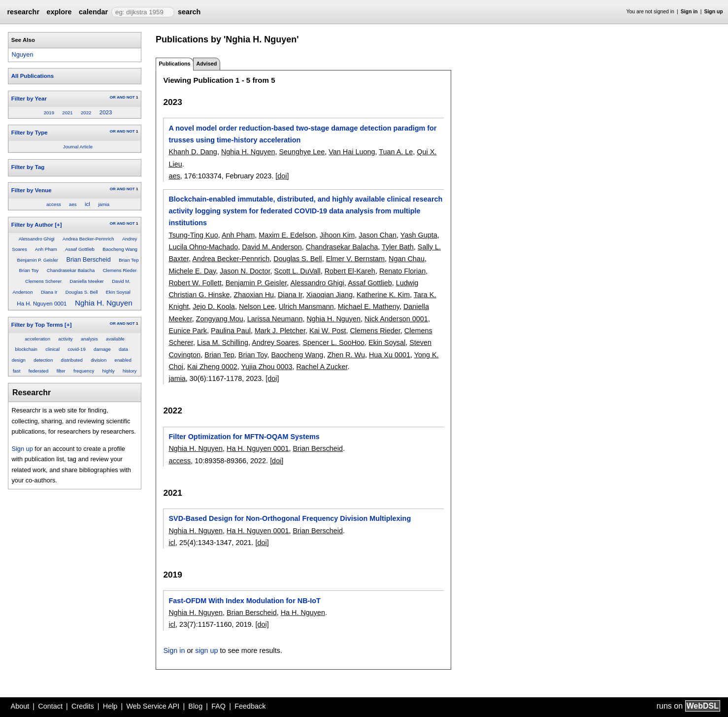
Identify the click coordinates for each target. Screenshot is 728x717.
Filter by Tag (28, 167)
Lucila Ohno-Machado (203, 247)
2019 (49, 113)
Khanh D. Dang (193, 152)
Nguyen (22, 54)
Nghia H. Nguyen (104, 303)
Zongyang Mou (220, 319)
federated (39, 371)
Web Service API (153, 706)
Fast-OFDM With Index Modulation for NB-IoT (244, 601)
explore (59, 12)
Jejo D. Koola (214, 307)
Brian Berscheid (88, 259)
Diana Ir (49, 292)
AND (121, 97)
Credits (83, 706)
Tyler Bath (398, 247)
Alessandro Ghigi (37, 239)
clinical (52, 349)
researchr (23, 12)
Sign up (714, 12)
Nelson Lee (257, 307)
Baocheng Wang (120, 249)
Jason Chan (378, 235)
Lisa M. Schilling (223, 342)
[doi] (282, 176)
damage (102, 349)
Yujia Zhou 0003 (266, 367)
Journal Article (78, 147)
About (20, 706)
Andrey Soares (275, 342)
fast (17, 371)
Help (110, 706)
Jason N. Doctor (245, 271)
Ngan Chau (407, 259)
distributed (72, 360)
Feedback (250, 706)
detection (43, 360)
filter (61, 371)
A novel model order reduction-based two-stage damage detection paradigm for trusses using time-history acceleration (302, 134)
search (189, 12)
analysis (89, 339)
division (99, 360)
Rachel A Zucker (322, 367)
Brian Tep (129, 260)
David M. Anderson (272, 247)
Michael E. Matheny (369, 307)
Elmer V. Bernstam (355, 259)
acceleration (37, 339)
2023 (106, 112)
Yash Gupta (419, 235)
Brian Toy (29, 270)
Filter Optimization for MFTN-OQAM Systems (244, 437)
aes (73, 204)
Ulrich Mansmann (306, 307)
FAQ (218, 706)
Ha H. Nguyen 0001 (42, 304)
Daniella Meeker (86, 281)
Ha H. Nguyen (303, 613)
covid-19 (76, 349)
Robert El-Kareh (350, 271)
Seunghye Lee (302, 152)
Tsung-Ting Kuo (193, 235)
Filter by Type (30, 133)
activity (65, 339)
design (19, 360)
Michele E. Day (192, 271)
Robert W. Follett (195, 283)
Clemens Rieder (120, 270)
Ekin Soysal (118, 292)
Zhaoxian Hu (254, 295)
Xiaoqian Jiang (330, 295)
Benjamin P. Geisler (38, 260)
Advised (206, 64)
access (54, 204)
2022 (86, 113)
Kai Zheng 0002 (212, 367)
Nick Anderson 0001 (396, 319)
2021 (67, 113)
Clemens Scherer (43, 281)
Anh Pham (46, 249)
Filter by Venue (32, 190)
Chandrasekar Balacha (71, 270)
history (130, 371)
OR (113, 97)
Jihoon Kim (337, 235)
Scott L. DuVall (298, 271)
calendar (93, 12)
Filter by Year (29, 99)
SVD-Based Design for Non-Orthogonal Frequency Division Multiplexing (290, 518)
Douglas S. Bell (82, 292)
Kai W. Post (328, 331)
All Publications (33, 76)
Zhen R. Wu (346, 355)
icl (87, 204)
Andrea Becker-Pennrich (88, 239)
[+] (58, 225)
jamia (104, 204)
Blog (195, 706)
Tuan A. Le (396, 152)
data (123, 349)
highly (109, 371)
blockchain (26, 349)
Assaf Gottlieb (80, 249)
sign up (206, 650)
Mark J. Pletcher (280, 331)
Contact (50, 706)
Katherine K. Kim (383, 295)
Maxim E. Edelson (287, 235)
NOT (131, 97)
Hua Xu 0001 (390, 355)
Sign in (689, 12)
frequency (84, 371)
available (115, 339)
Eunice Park (188, 331)
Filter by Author (32, 225)
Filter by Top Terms (37, 325)
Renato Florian (402, 271)
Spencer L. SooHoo (333, 342)
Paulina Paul (231, 331)
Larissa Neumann (275, 319)
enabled (123, 360)
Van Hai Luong (352, 152)
